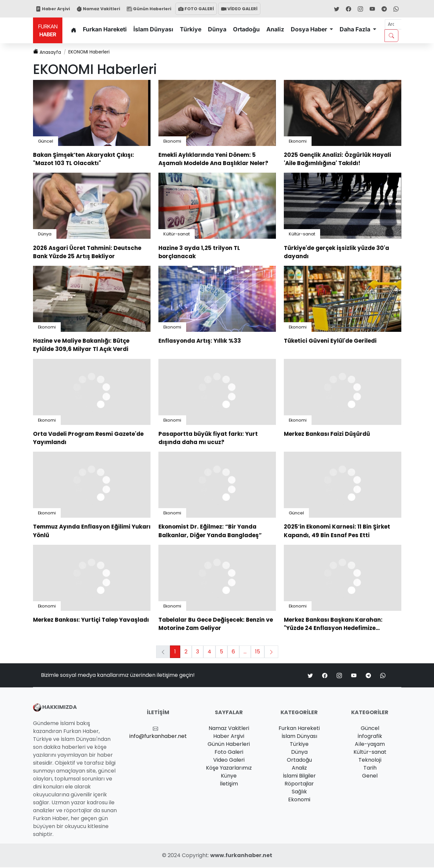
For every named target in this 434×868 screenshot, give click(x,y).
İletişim (229, 784)
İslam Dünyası (153, 29)
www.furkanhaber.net (241, 856)
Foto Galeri (229, 753)
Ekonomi (172, 141)
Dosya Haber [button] (310, 29)
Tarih (370, 768)
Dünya (217, 29)
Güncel (46, 141)
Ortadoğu (246, 29)
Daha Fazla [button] (356, 29)
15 (258, 652)
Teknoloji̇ (370, 761)
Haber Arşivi (53, 9)
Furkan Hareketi (105, 29)
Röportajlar (299, 784)
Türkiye (191, 29)
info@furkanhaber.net (158, 737)
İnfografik (370, 737)
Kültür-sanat (177, 235)
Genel (370, 776)
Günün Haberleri (149, 9)
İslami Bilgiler (299, 776)
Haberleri (97, 52)
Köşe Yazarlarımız (229, 768)
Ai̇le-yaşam (370, 745)
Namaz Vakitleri (98, 9)
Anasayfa (49, 52)
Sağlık (299, 792)
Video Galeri (229, 761)
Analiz (275, 29)
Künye (229, 776)
